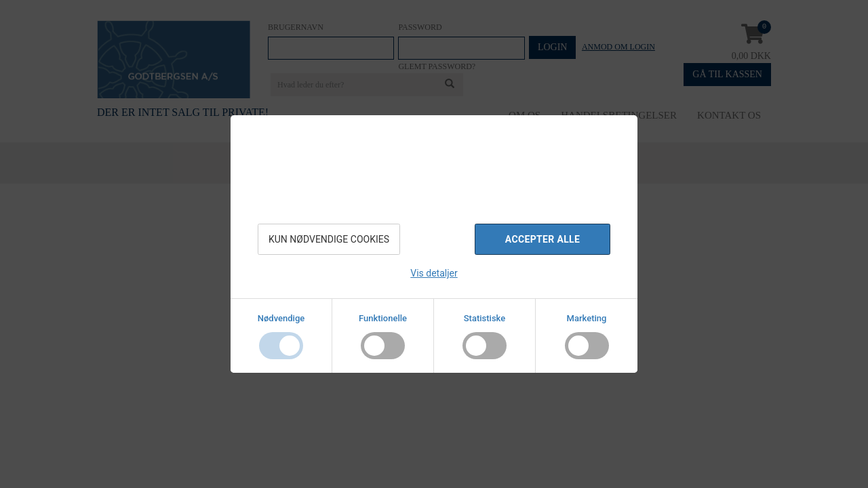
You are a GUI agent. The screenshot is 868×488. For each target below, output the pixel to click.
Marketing (587, 318)
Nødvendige (281, 318)
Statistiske (485, 318)
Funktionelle (383, 318)
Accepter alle (542, 239)
